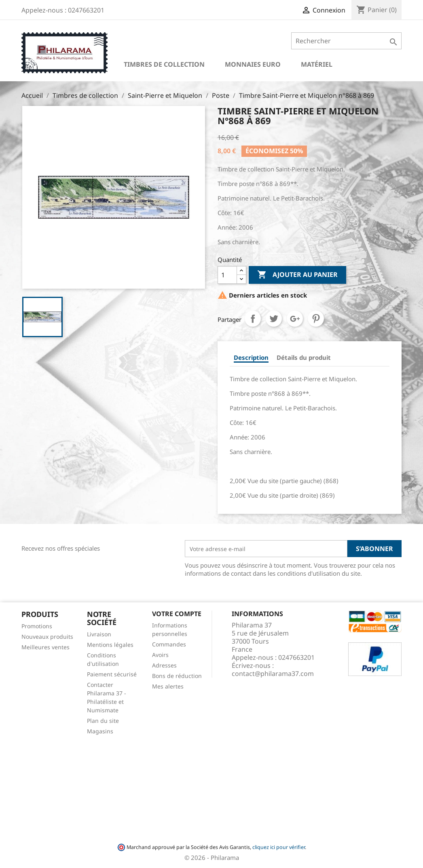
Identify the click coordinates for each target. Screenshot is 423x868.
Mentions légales (110, 645)
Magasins (100, 731)
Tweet (274, 319)
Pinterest (316, 319)
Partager (253, 319)
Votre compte (177, 614)
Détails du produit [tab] (304, 357)
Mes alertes (168, 686)
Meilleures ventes (45, 647)
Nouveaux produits (47, 637)
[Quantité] (227, 275)
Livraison (99, 634)
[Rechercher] (346, 41)
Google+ (295, 319)
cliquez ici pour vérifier (279, 847)
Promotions (37, 626)
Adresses (164, 665)
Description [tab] (251, 357)
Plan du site (103, 721)
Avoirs (160, 655)
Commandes (169, 644)
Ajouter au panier (297, 275)
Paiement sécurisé (112, 674)
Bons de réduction (177, 676)
